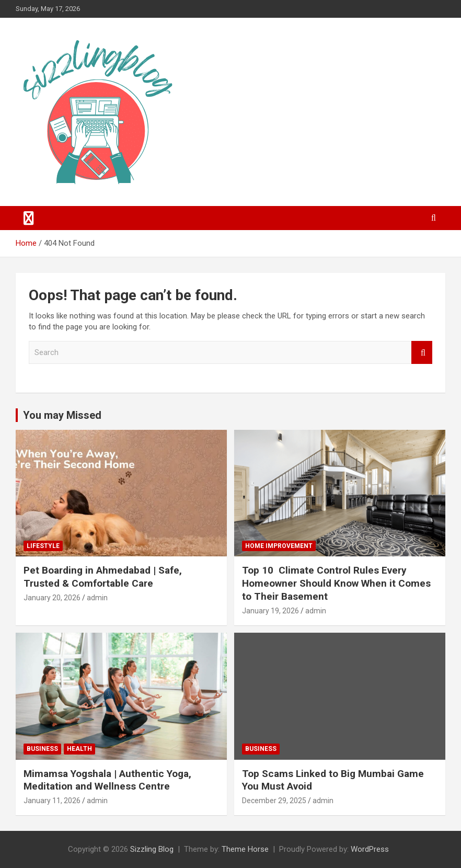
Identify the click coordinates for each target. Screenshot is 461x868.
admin (97, 598)
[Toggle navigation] (29, 218)
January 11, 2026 (52, 801)
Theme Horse (245, 849)
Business (42, 749)
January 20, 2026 (52, 598)
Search (422, 353)
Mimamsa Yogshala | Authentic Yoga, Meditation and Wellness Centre (107, 780)
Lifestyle (43, 546)
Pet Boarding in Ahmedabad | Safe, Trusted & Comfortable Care (103, 577)
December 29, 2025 (274, 801)
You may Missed (62, 415)
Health (79, 749)
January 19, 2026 (270, 611)
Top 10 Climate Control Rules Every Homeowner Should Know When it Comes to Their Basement (336, 583)
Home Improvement (279, 546)
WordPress (370, 849)
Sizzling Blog (152, 849)
